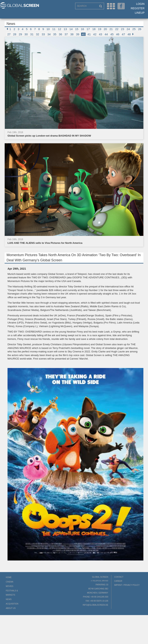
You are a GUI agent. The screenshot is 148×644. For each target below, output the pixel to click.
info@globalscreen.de (95, 605)
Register (138, 8)
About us (11, 608)
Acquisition (12, 604)
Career (118, 581)
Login (140, 4)
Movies (10, 586)
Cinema (10, 582)
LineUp (140, 13)
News (9, 599)
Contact (119, 577)
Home (9, 577)
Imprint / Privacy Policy (127, 585)
